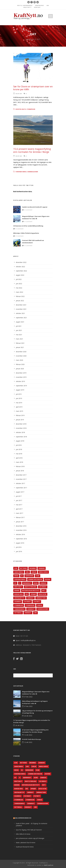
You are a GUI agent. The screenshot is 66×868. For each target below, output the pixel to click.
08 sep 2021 (19, 94)
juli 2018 (19, 445)
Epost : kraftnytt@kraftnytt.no (26, 640)
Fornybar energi (21, 172)
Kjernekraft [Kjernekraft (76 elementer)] (27, 583)
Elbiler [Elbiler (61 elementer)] (34, 572)
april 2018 (19, 458)
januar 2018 (20, 471)
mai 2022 (19, 288)
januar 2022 (20, 301)
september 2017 (21, 488)
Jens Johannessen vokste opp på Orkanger (30, 838)
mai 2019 (19, 403)
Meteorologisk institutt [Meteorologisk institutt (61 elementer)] (31, 590)
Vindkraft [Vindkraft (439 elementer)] (28, 613)
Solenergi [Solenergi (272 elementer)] (18, 602)
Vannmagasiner (33, 172)
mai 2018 (19, 454)
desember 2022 (21, 262)
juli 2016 (19, 547)
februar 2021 (20, 343)
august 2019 (20, 390)
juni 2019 (19, 398)
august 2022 (20, 275)
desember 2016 (21, 526)
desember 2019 (21, 373)
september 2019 (21, 386)
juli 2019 (19, 394)
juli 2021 (19, 326)
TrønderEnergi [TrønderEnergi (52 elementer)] (19, 609)
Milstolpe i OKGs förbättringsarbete (26, 233)
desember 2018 (21, 424)
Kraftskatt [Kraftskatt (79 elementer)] (18, 587)
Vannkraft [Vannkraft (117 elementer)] (31, 609)
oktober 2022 (20, 267)
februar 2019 (20, 415)
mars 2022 (19, 292)
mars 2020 (19, 360)
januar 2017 (20, 522)
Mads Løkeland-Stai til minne (26, 843)
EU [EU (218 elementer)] (22, 576)
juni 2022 (19, 284)
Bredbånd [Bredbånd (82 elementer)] (33, 568)
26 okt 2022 (28, 716)
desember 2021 (21, 305)
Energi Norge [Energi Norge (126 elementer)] (43, 572)
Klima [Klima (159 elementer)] (36, 583)
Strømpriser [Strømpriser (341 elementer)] (30, 605)
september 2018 (21, 437)
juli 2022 (19, 279)
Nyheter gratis (21, 109)
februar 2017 (20, 517)
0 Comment (28, 210)
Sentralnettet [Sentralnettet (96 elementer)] (19, 598)
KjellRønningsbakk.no (23, 818)
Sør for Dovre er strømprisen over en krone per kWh (33, 88)
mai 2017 (19, 505)
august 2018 (20, 441)
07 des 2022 (28, 697)
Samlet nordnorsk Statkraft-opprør (35, 207)
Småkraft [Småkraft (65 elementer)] (30, 598)
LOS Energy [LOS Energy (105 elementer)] (43, 587)
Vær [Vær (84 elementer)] (35, 613)
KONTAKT (37, 7)
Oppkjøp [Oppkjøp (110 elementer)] (33, 594)
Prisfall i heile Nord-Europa (31, 739)
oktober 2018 (20, 432)
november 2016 (21, 530)
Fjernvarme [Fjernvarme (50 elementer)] (29, 576)
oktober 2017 (20, 483)
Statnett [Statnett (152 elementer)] (37, 602)
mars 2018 (19, 462)
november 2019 (21, 377)
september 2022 (21, 271)
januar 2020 (20, 369)
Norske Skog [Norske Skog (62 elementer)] (19, 594)
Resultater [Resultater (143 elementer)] (42, 594)
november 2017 (21, 479)
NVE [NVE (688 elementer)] (27, 594)
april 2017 (19, 509)
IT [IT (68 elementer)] (20, 583)
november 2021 (21, 309)
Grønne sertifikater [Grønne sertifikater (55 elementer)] (35, 579)
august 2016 (20, 543)
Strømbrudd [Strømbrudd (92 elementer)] (19, 605)
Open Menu (50, 16)
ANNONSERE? (40, 5)
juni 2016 (19, 551)
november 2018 (21, 428)
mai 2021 (19, 335)
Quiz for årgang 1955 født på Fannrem (29, 830)
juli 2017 (19, 496)
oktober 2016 (20, 534)
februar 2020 (20, 364)
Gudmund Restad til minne (25, 847)
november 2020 (21, 356)
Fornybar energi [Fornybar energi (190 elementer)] (20, 579)
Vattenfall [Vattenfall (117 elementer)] (18, 613)
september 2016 (21, 539)
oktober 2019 (20, 381)
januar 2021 (20, 347)
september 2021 (21, 318)
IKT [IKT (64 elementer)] (15, 583)
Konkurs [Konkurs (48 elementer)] (43, 583)
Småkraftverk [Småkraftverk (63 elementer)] (41, 598)
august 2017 (20, 492)
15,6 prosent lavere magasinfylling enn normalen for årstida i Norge (32, 150)
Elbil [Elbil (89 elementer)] (27, 572)
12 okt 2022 (28, 735)
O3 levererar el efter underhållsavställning (28, 226)
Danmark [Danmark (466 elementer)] (42, 568)
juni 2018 (19, 449)
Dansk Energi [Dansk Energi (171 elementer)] (19, 572)
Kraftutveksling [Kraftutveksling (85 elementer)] (31, 587)
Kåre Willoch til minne (23, 834)
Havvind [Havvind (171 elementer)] (48, 579)
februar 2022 (20, 296)
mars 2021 (19, 339)
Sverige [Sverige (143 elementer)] (40, 605)
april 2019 (19, 407)
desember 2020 (21, 352)
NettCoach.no (49, 865)
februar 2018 (20, 466)
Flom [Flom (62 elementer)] (38, 576)
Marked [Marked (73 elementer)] (17, 590)
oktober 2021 (20, 313)
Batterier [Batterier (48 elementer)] (23, 568)
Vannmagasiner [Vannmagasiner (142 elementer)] (43, 609)
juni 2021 (19, 330)
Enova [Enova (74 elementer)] (16, 576)
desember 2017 (21, 475)
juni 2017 (19, 500)
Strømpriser (31, 109)
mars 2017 (19, 513)
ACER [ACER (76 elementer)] (16, 568)
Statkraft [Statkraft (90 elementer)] (27, 602)
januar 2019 (20, 420)
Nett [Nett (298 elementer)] (44, 590)
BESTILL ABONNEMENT (25, 5)
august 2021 (20, 322)
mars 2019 (19, 411)
